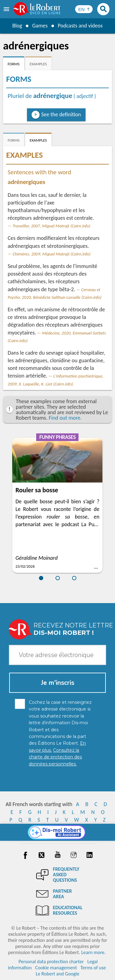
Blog (17, 26)
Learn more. (93, 952)
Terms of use (93, 968)
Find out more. (65, 418)
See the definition (61, 114)
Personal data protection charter (51, 962)
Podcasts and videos (80, 26)
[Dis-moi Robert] (57, 832)
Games (40, 26)
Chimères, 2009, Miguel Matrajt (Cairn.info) (52, 254)
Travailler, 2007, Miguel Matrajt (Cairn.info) (51, 226)
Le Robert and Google (58, 974)
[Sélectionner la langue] (84, 9)
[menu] (7, 9)
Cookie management (56, 968)
